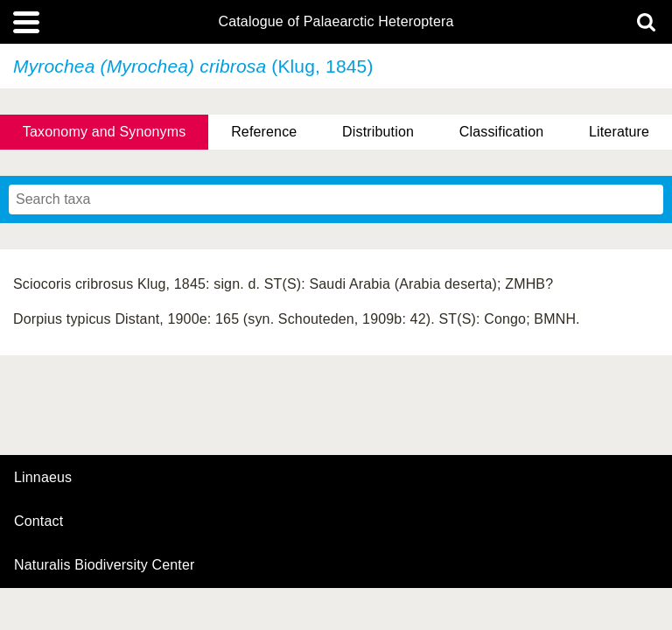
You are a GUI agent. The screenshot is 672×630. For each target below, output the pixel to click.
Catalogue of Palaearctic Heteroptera (336, 22)
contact (38, 521)
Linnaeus (43, 478)
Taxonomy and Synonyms (105, 132)
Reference (264, 132)
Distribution (378, 132)
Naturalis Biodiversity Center (105, 565)
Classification (502, 132)
